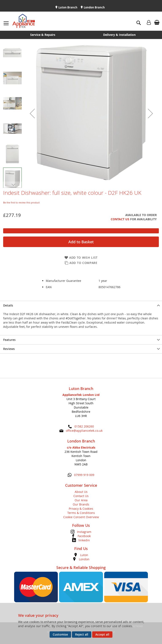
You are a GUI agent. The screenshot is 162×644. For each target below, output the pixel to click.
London (84, 559)
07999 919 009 (84, 475)
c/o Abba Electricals (81, 447)
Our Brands (81, 504)
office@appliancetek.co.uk (84, 431)
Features (9, 340)
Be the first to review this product (21, 202)
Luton (84, 555)
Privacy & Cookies (81, 509)
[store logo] (24, 21)
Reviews (9, 349)
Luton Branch (68, 7)
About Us (81, 492)
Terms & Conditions (81, 513)
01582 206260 (84, 426)
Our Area (81, 500)
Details (8, 305)
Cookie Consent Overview (81, 517)
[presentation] (81, 305)
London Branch (94, 7)
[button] (32, 113)
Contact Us (120, 219)
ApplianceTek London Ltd (81, 395)
